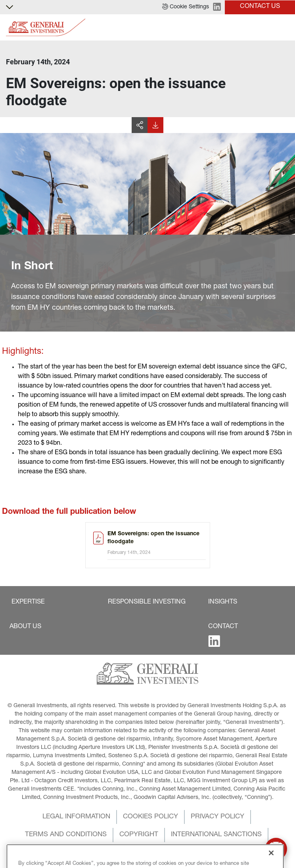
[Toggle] (284, 28)
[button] (186, 7)
